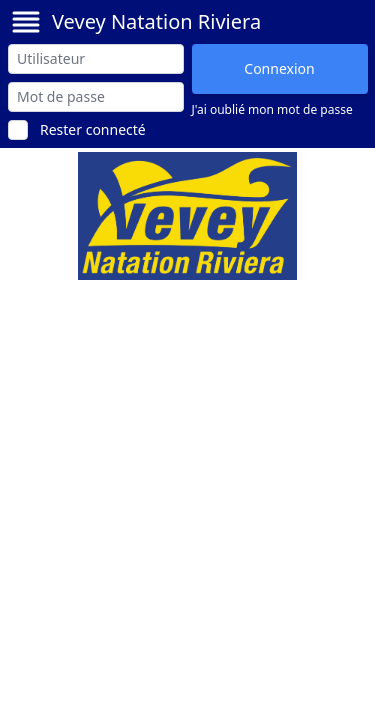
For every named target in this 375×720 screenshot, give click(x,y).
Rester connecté (93, 129)
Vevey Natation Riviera (156, 21)
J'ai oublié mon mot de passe (272, 110)
